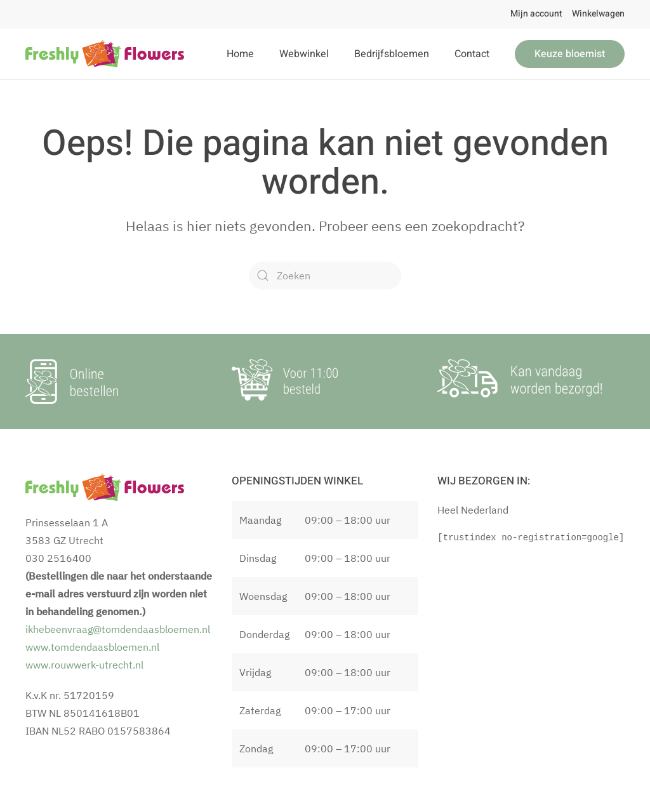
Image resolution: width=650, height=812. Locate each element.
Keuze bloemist (570, 54)
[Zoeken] (325, 276)
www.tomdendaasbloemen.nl (92, 647)
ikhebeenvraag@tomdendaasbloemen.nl (118, 629)
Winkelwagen (598, 14)
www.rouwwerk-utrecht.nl (84, 665)
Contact (472, 54)
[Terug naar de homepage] (105, 54)
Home (240, 54)
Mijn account (536, 14)
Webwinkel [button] (304, 54)
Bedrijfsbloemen (392, 54)
